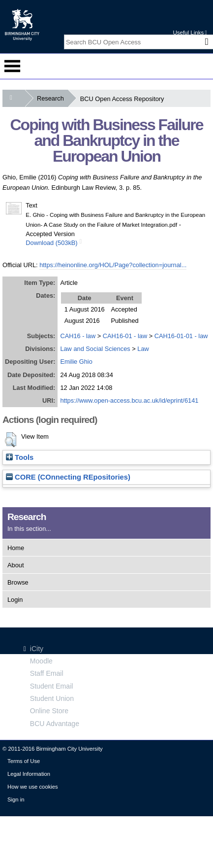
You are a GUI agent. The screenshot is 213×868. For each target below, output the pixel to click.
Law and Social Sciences (95, 349)
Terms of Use (24, 761)
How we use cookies (33, 787)
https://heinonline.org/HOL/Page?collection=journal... (113, 265)
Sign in (16, 799)
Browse (18, 582)
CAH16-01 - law (125, 336)
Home (16, 548)
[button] (11, 440)
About (15, 565)
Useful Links (190, 33)
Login (15, 600)
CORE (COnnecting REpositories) (68, 477)
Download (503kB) (51, 243)
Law (143, 349)
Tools (20, 457)
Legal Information (29, 774)
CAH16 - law (78, 336)
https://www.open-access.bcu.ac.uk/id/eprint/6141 (129, 400)
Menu (12, 66)
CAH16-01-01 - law (181, 336)
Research (52, 98)
